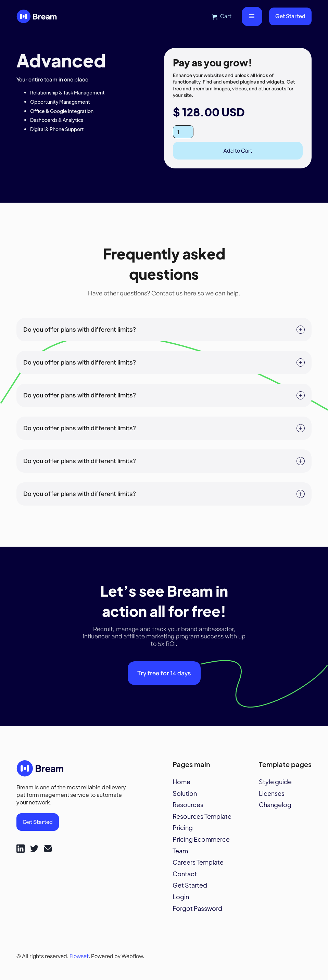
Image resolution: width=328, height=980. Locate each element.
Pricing (183, 828)
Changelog (275, 805)
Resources (188, 805)
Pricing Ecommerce (201, 839)
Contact (185, 874)
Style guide (275, 782)
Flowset (79, 956)
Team (180, 851)
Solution (185, 793)
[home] (37, 17)
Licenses (272, 793)
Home (181, 782)
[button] (222, 16)
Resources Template (202, 816)
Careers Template (198, 862)
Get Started (290, 16)
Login (181, 897)
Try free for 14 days (164, 673)
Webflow (132, 956)
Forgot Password (197, 908)
